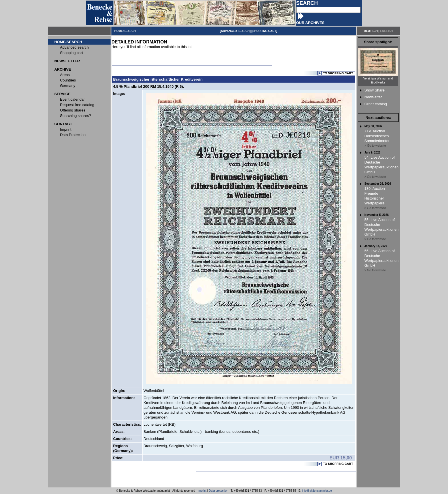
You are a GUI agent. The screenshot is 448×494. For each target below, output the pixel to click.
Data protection (219, 491)
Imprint (202, 491)
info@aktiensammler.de (317, 491)
